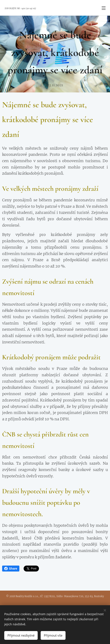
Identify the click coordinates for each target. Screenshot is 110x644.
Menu (104, 8)
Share (11, 569)
